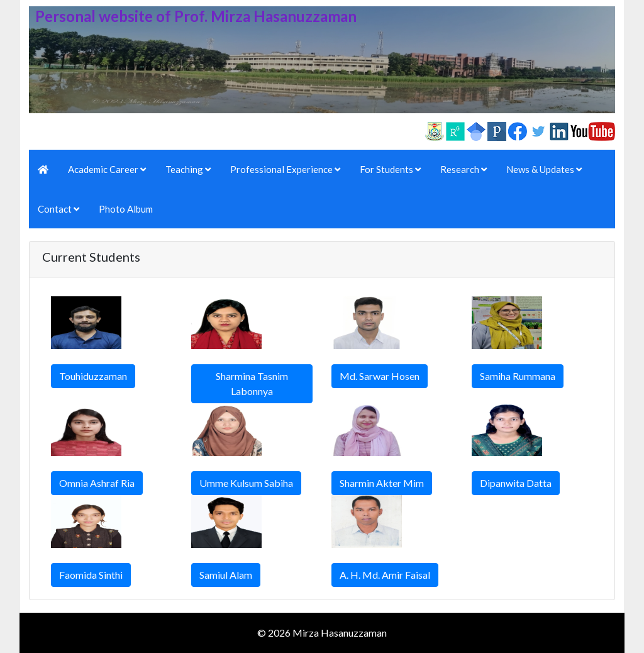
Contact (58, 209)
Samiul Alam (226, 575)
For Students (390, 169)
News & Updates (544, 169)
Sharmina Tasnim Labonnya (252, 383)
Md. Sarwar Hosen (380, 376)
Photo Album (126, 209)
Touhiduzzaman (93, 376)
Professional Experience (285, 169)
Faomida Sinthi (91, 575)
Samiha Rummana (518, 376)
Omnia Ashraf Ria (97, 483)
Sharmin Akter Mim (382, 483)
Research (464, 169)
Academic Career (107, 169)
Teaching (188, 169)
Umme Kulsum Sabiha (246, 483)
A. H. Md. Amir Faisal (385, 575)
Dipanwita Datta (516, 483)
